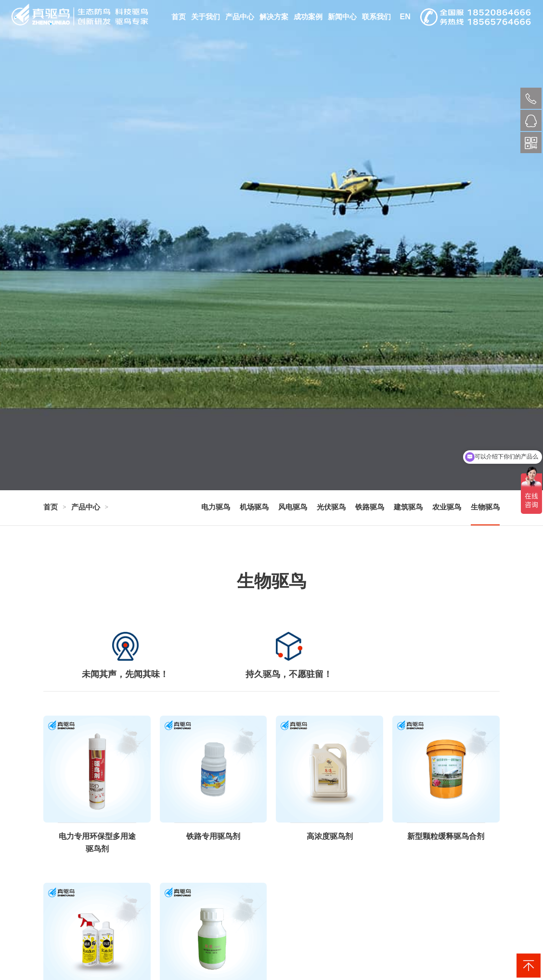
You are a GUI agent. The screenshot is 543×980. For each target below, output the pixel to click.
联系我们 (376, 17)
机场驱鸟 (254, 507)
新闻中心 (342, 17)
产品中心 (240, 17)
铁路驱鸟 (370, 507)
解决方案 (274, 17)
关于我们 (206, 17)
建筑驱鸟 (408, 507)
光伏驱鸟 (331, 507)
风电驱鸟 (293, 507)
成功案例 (308, 17)
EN (405, 17)
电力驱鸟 (216, 507)
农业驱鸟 (447, 507)
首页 (179, 17)
